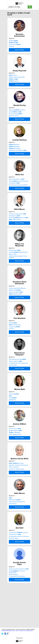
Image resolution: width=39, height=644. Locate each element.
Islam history (13, 539)
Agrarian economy (17, 117)
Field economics (14, 499)
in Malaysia (15, 462)
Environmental (16, 120)
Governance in (15, 573)
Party (13, 424)
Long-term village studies (16, 501)
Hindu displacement (15, 463)
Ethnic (13, 344)
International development (17, 537)
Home (17, 631)
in (13, 82)
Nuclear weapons (16, 310)
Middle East (15, 308)
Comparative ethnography (17, 617)
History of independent (17, 230)
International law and (17, 382)
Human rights (13, 388)
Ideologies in (14, 232)
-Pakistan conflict (15, 312)
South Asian (15, 45)
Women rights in (15, 384)
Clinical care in (15, 458)
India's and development (19, 194)
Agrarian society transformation (18, 498)
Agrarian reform (14, 122)
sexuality (15, 158)
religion (14, 156)
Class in (15, 118)
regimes (14, 84)
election (13, 79)
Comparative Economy (18, 571)
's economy (16, 496)
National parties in (18, 234)
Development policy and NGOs (18, 198)
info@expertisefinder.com (8, 631)
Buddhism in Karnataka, (18, 160)
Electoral (14, 420)
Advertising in (15, 268)
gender (14, 154)
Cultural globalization (18, 270)
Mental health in (15, 460)
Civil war (11, 350)
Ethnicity (11, 46)
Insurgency (14, 348)
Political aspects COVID (17, 80)
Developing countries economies (19, 575)
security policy (15, 346)
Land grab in (14, 196)
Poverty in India (13, 577)
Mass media (13, 272)
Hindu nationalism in (17, 192)
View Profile (19, 51)
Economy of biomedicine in (19, 609)
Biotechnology (13, 615)
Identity (13, 41)
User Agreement (28, 631)
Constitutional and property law (18, 386)
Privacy (21, 631)
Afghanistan (12, 426)
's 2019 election (15, 236)
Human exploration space (17, 306)
